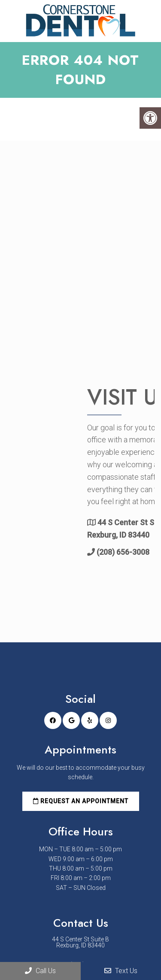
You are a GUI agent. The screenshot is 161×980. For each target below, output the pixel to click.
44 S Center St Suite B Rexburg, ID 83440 (80, 942)
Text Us (121, 971)
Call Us (40, 971)
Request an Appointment (81, 801)
